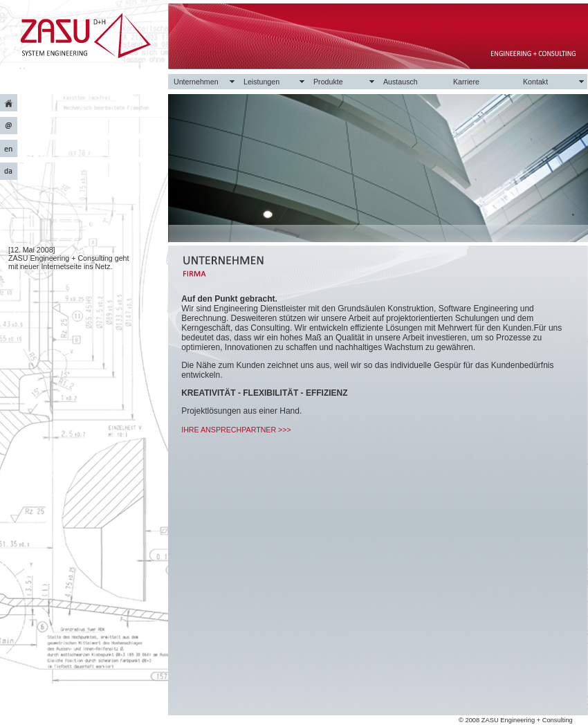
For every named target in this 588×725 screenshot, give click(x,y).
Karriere (466, 82)
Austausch (401, 82)
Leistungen (261, 82)
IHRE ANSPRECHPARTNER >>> (236, 430)
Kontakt (535, 82)
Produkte (328, 82)
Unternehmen (196, 82)
